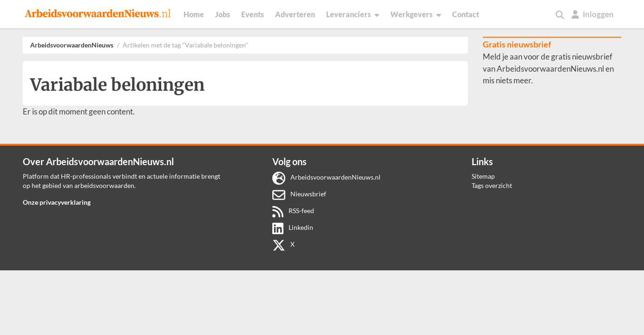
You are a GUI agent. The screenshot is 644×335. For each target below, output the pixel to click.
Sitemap (483, 176)
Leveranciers (353, 14)
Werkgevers (416, 14)
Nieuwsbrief (299, 194)
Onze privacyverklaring (57, 202)
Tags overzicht (492, 185)
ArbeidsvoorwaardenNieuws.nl (326, 177)
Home (194, 14)
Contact (466, 14)
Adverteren (295, 14)
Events (253, 14)
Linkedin (293, 227)
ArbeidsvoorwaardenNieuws (72, 45)
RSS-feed (293, 211)
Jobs (223, 14)
